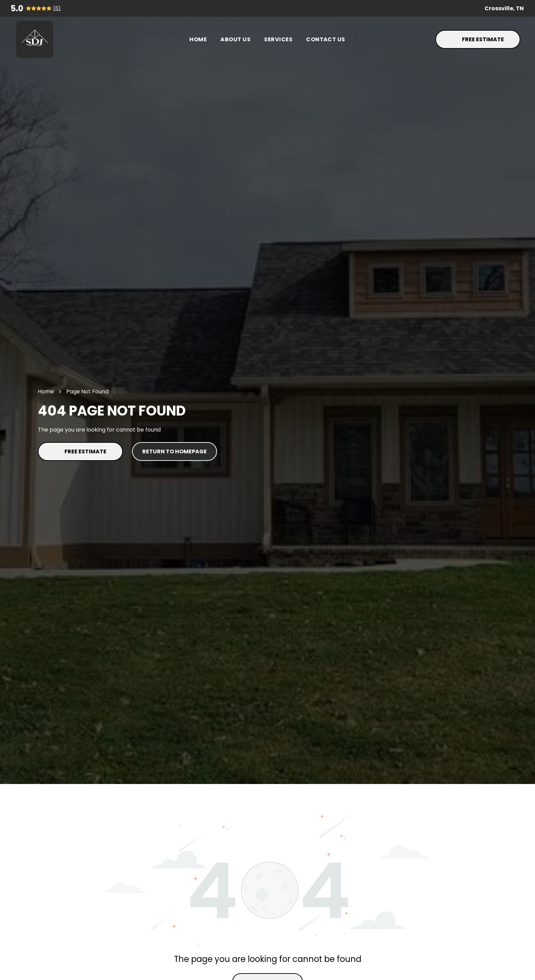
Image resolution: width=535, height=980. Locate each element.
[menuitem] (198, 39)
